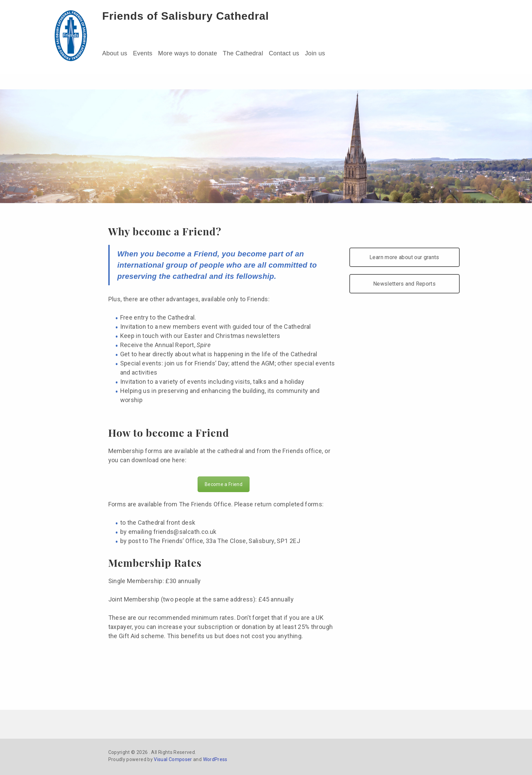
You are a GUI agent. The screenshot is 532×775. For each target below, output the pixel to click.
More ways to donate (188, 53)
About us (115, 53)
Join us (315, 53)
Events (143, 53)
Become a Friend (224, 484)
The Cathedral (243, 53)
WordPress (215, 759)
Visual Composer (173, 759)
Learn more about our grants (404, 257)
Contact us (284, 53)
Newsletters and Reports (404, 284)
